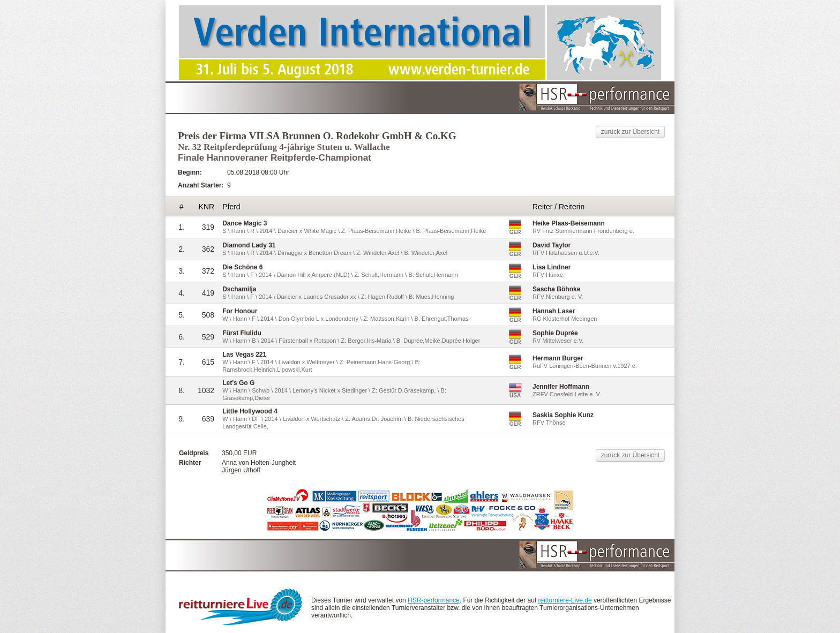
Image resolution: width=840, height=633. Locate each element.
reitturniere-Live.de (565, 600)
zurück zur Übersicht (630, 132)
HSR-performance (434, 600)
